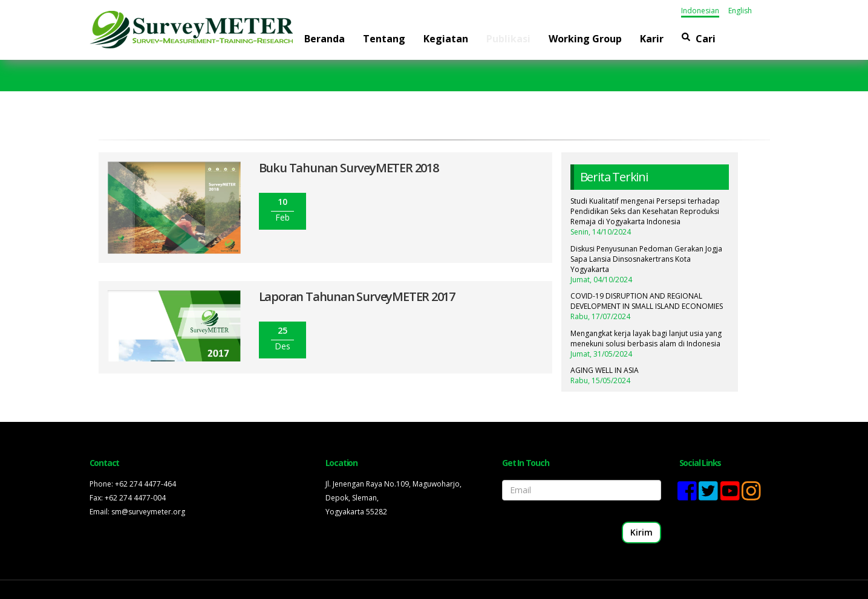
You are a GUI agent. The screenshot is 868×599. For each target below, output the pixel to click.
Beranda (325, 39)
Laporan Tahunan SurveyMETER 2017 (357, 296)
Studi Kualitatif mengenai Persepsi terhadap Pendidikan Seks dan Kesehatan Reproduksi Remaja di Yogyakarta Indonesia (645, 211)
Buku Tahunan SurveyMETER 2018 (349, 168)
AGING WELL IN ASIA (605, 370)
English (740, 11)
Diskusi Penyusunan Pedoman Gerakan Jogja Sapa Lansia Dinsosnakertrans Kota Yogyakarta (646, 259)
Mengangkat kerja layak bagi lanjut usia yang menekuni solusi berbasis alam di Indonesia (646, 338)
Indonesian (700, 11)
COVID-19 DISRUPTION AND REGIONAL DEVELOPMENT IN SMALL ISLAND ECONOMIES (647, 301)
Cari (699, 39)
